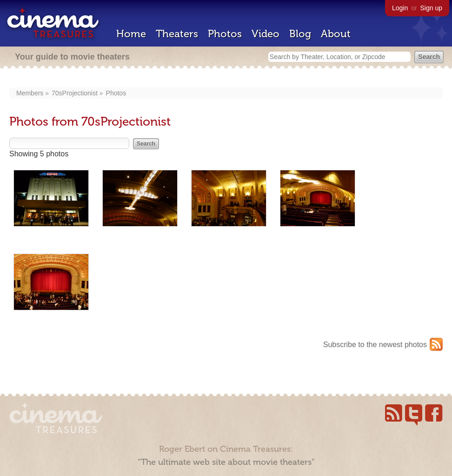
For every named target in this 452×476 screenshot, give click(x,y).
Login (400, 8)
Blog (300, 34)
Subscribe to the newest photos (375, 345)
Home (131, 34)
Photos (225, 34)
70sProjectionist (75, 93)
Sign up (431, 8)
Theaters (177, 34)
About (336, 34)
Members (30, 93)
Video (266, 34)
